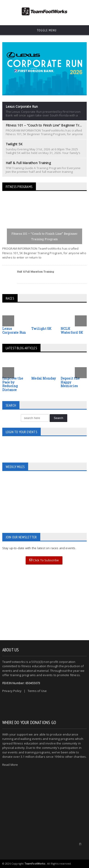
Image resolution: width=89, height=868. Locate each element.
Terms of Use (37, 691)
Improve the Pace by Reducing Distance (13, 384)
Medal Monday (44, 378)
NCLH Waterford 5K (72, 331)
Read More (10, 765)
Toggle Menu (44, 30)
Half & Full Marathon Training (36, 271)
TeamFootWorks (35, 864)
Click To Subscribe (44, 560)
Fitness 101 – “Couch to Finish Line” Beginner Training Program (45, 236)
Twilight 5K (41, 329)
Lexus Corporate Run (14, 331)
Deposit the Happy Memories (70, 382)
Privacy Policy (12, 691)
